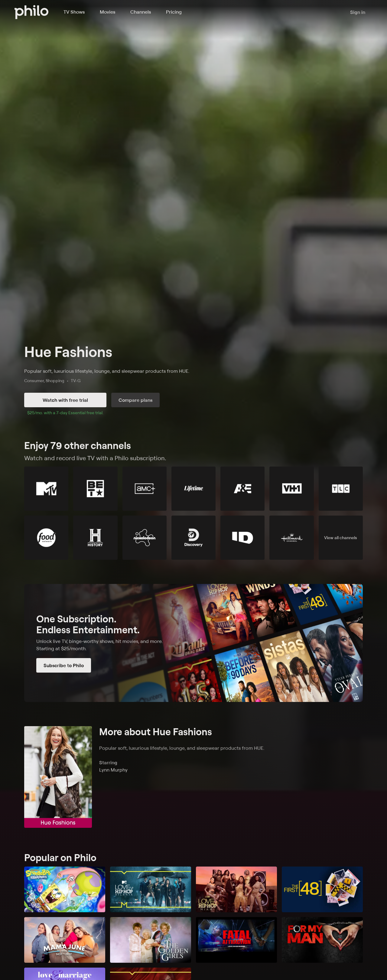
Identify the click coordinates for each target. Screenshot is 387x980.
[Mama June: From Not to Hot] (65, 940)
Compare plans (135, 400)
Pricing (174, 12)
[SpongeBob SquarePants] (65, 889)
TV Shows (74, 12)
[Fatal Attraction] (236, 940)
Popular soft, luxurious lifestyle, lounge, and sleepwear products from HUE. (107, 371)
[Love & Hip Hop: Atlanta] (151, 889)
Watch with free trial (65, 400)
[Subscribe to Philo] (193, 643)
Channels (141, 12)
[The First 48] (322, 889)
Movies (107, 12)
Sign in (358, 12)
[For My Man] (322, 940)
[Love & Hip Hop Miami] (236, 889)
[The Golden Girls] (151, 940)
